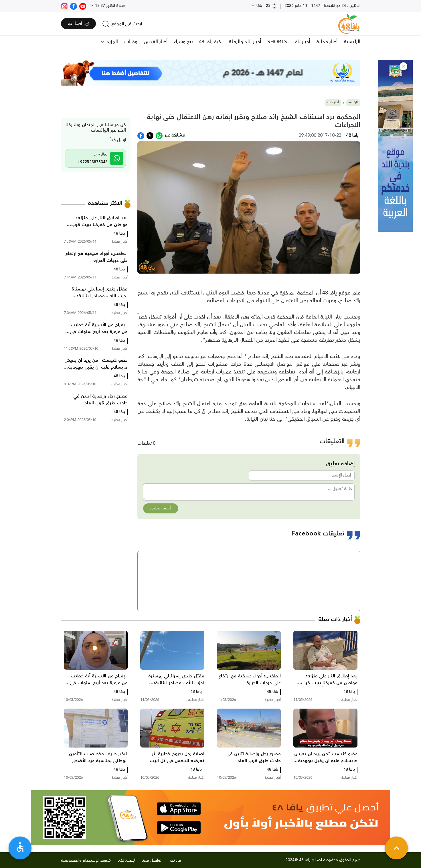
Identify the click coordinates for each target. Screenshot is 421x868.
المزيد (111, 42)
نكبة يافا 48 (211, 42)
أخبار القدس (156, 42)
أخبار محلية (327, 42)
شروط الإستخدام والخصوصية (86, 861)
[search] (122, 24)
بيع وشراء (183, 42)
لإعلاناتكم (126, 861)
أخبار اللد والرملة (245, 42)
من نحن (175, 861)
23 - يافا (266, 6)
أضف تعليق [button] (161, 508)
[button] (403, 66)
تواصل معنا (152, 861)
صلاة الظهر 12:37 (110, 6)
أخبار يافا (302, 42)
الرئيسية (352, 42)
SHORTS (277, 42)
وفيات (131, 42)
